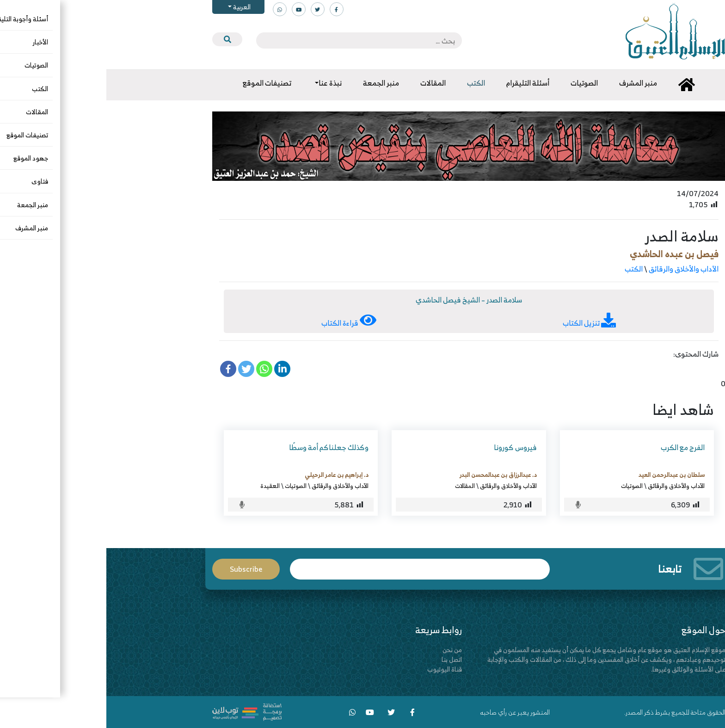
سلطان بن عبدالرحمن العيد (565, 475)
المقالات (359, 486)
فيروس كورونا (409, 447)
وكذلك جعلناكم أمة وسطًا (222, 447)
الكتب (527, 269)
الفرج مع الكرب (576, 447)
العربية (135, 7)
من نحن (346, 650)
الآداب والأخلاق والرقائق (577, 269)
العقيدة (164, 486)
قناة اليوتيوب (338, 669)
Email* (313, 569)
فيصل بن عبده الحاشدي (568, 254)
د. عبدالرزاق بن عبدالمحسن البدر (392, 475)
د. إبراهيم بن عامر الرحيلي (230, 475)
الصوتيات (525, 486)
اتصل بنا (345, 659)
